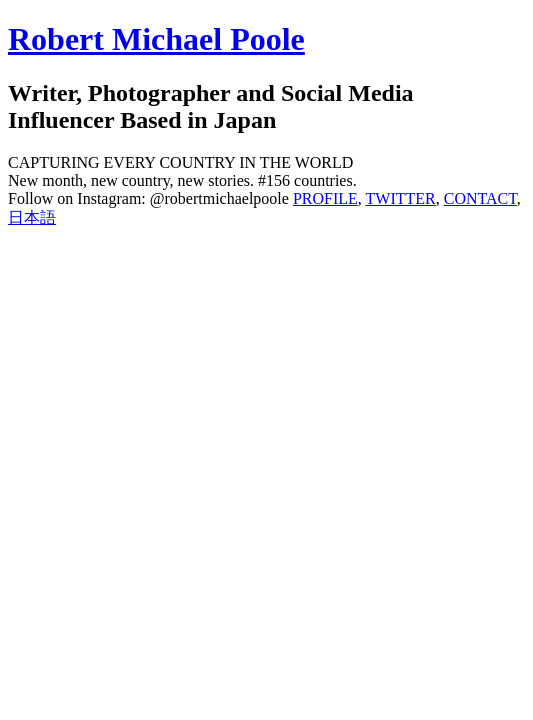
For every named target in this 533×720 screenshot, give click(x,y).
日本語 (32, 217)
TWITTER (401, 198)
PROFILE (325, 198)
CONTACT (480, 198)
